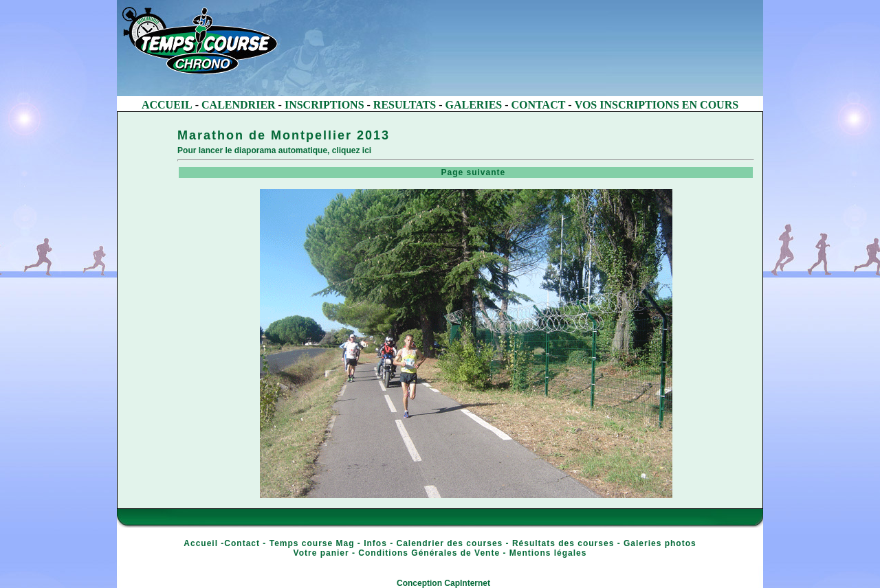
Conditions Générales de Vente (429, 553)
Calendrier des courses (450, 543)
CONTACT (539, 105)
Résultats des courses (563, 543)
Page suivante (467, 172)
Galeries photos (660, 543)
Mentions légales (548, 553)
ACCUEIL (167, 105)
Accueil (201, 543)
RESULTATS (405, 105)
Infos (375, 543)
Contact (242, 543)
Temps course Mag (312, 543)
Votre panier (321, 553)
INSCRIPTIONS (324, 105)
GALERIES (474, 105)
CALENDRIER (239, 105)
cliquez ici (352, 150)
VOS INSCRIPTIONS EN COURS (657, 105)
